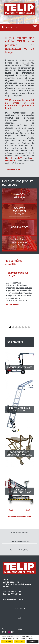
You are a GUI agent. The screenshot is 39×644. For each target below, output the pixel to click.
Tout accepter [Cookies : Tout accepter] (7, 641)
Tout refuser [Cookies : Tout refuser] (20, 641)
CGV (19, 617)
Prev (11, 510)
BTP (20, 158)
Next (28, 510)
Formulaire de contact (14, 599)
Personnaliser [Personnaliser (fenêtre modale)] (32, 641)
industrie (10, 158)
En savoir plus (13, 169)
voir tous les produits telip (19, 517)
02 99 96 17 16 (12, 28)
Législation (20, 609)
